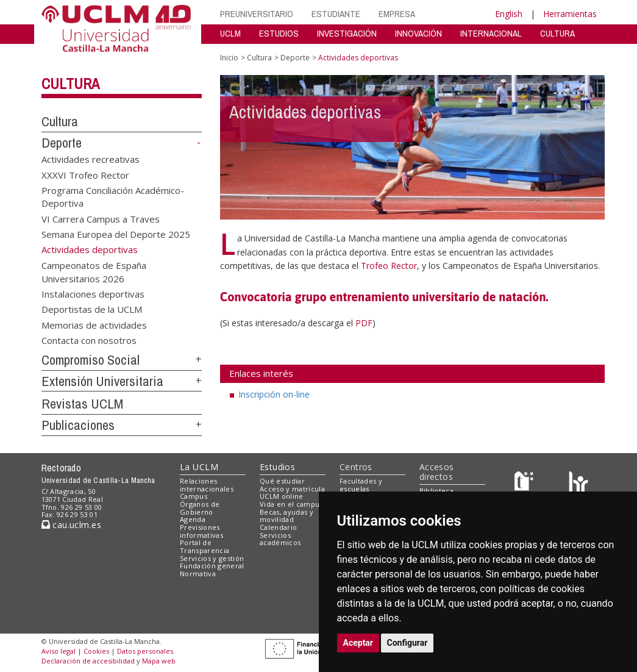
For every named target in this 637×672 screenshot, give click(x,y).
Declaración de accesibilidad (88, 661)
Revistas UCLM (82, 404)
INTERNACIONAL (491, 33)
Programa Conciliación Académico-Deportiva (113, 197)
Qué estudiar (282, 481)
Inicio (229, 58)
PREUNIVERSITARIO (257, 14)
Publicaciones (78, 425)
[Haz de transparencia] (526, 483)
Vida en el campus (291, 504)
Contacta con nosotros (89, 340)
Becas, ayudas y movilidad (286, 516)
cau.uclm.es (71, 525)
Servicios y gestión (212, 558)
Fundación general (212, 566)
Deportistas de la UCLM (92, 309)
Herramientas (570, 14)
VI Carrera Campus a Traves (101, 218)
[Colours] (578, 483)
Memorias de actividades (94, 324)
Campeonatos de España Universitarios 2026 (94, 272)
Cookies (96, 651)
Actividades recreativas (91, 159)
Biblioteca (436, 491)
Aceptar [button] (358, 643)
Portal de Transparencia (205, 546)
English (509, 14)
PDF (364, 323)
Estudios (277, 467)
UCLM (230, 33)
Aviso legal (59, 651)
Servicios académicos (280, 539)
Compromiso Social (91, 360)
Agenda (193, 519)
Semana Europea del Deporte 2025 (116, 234)
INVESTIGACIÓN (347, 33)
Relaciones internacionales (207, 485)
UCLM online (282, 496)
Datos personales (145, 651)
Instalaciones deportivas (93, 294)
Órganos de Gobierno (200, 508)
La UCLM (199, 467)
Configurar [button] (407, 643)
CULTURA (557, 33)
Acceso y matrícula (292, 489)
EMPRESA (397, 14)
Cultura (70, 84)
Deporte (62, 143)
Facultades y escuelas (361, 485)
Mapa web (159, 661)
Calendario (278, 527)
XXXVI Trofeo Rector (85, 174)
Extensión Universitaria (102, 381)
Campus (194, 496)
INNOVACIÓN (418, 33)
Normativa (198, 574)
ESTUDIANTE (336, 14)
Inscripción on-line (274, 394)
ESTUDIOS (279, 33)
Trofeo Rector (389, 266)
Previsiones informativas (201, 531)
